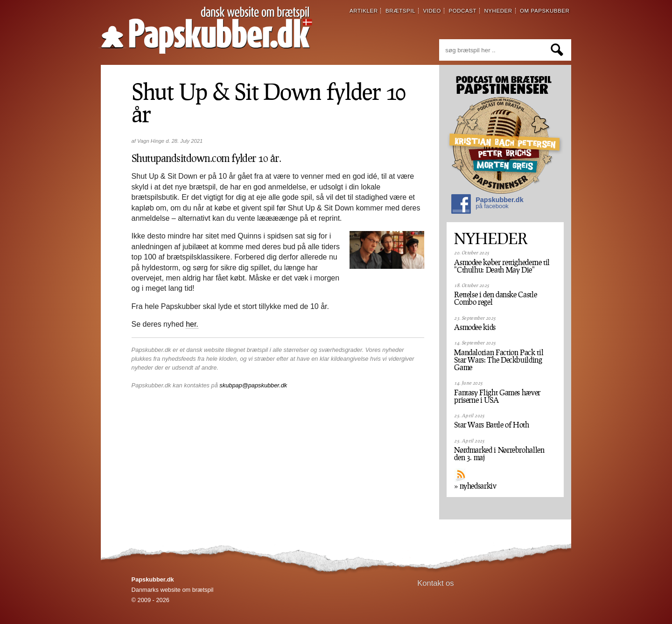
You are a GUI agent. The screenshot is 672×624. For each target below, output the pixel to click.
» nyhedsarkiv (475, 486)
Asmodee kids (475, 327)
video (432, 11)
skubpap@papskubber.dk (253, 385)
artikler (364, 11)
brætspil (400, 11)
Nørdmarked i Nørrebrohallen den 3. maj (499, 454)
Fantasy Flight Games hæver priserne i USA (497, 396)
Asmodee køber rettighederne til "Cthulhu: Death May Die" (502, 266)
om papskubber (545, 11)
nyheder (498, 11)
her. (192, 324)
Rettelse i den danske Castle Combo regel (495, 298)
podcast (462, 11)
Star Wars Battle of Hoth (491, 425)
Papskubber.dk (487, 205)
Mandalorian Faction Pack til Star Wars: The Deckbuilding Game (499, 360)
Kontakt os (436, 583)
